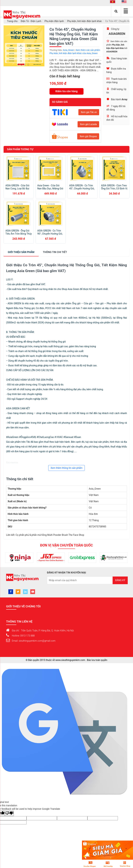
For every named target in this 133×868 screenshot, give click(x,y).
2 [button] (22, 65)
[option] (24, 46)
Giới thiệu (21, 252)
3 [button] (26, 65)
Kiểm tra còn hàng (66, 91)
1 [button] (19, 65)
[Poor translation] (9, 813)
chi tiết (55, 252)
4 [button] (29, 65)
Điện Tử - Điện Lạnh (31, 21)
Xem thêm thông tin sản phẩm (66, 468)
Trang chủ (12, 21)
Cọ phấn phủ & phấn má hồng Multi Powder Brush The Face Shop (50, 535)
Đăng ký (120, 580)
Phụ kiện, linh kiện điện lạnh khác (85, 21)
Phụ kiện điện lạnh (54, 21)
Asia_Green (68, 50)
